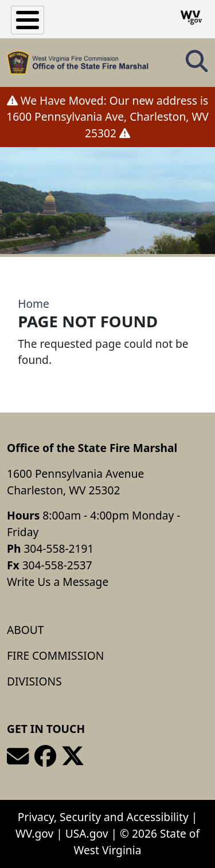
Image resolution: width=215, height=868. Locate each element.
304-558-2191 (58, 548)
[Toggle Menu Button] (28, 20)
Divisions (34, 681)
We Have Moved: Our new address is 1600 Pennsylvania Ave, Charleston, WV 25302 (107, 117)
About (25, 630)
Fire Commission (55, 655)
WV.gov (34, 833)
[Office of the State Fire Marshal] (78, 63)
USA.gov (87, 833)
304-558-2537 (57, 565)
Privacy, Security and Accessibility (103, 817)
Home (34, 304)
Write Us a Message (58, 582)
